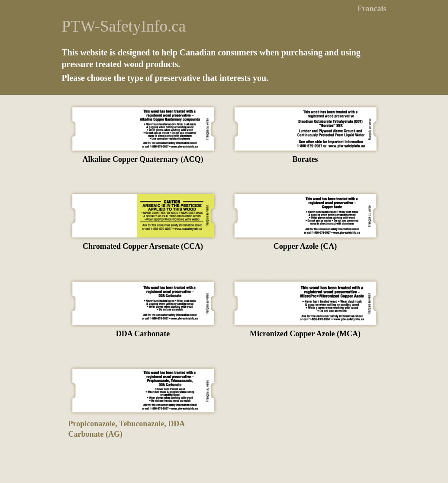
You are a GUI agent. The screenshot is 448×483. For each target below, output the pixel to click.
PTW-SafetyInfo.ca (124, 26)
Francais (372, 9)
